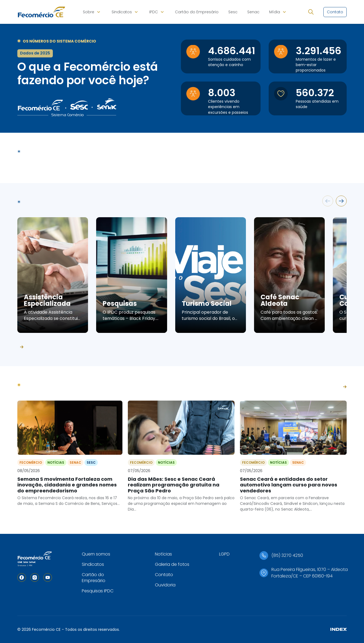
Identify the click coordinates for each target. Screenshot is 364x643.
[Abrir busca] (311, 12)
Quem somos (96, 554)
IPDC (154, 12)
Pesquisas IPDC (98, 591)
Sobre (89, 12)
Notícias (163, 554)
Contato (164, 575)
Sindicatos (122, 12)
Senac (253, 12)
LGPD (224, 554)
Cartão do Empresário (197, 12)
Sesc (233, 12)
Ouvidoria (165, 585)
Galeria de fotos (172, 564)
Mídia (275, 12)
